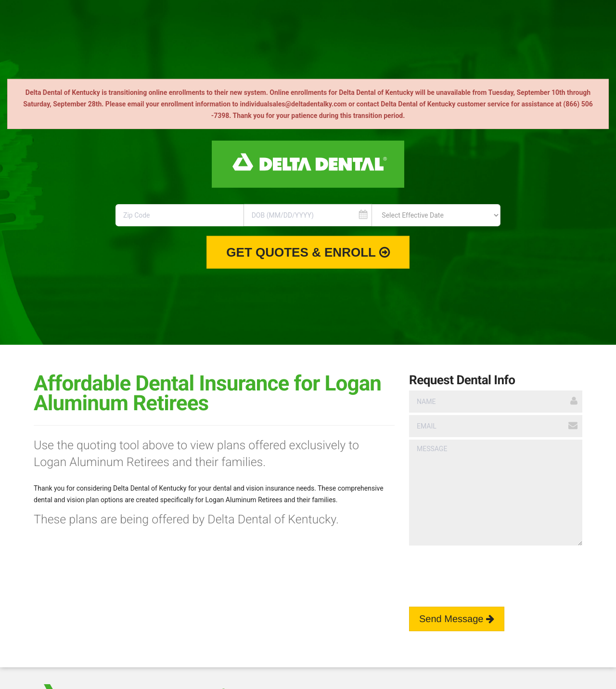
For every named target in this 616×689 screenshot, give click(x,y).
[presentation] (482, 569)
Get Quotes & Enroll (308, 252)
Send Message (457, 619)
